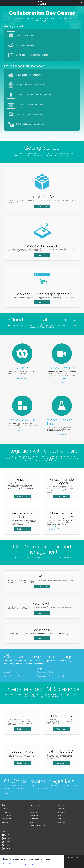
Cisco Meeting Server (46, 672)
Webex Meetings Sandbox (15, 676)
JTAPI (7, 793)
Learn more (42, 206)
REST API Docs (60, 379)
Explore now (22, 496)
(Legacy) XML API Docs (60, 382)
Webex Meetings (11, 672)
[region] (32, 861)
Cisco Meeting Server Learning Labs (51, 676)
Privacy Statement (10, 864)
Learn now (60, 434)
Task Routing (56, 527)
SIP (38, 793)
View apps (21, 431)
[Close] (61, 858)
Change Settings (28, 864)
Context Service (57, 529)
